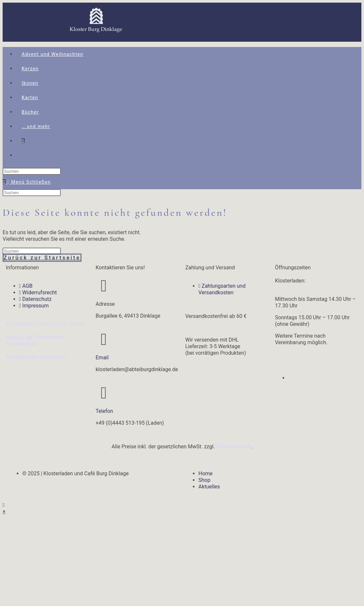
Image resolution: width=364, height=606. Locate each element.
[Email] (104, 339)
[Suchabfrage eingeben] (32, 171)
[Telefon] (104, 393)
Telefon (104, 411)
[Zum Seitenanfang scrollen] (4, 505)
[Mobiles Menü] (29, 182)
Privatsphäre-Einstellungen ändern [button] (46, 324)
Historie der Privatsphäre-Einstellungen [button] (35, 340)
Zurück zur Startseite (42, 258)
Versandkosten (234, 447)
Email (102, 358)
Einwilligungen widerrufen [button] (36, 357)
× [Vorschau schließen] (4, 512)
